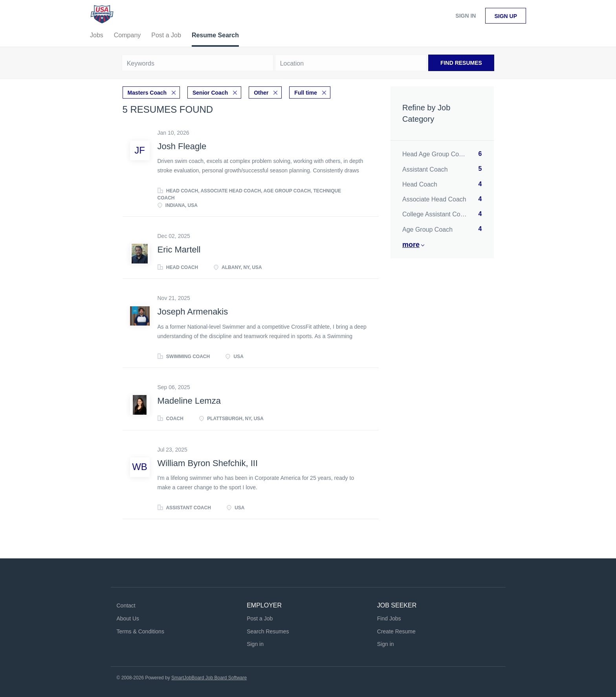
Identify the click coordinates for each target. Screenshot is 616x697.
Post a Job (260, 618)
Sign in (466, 16)
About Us (128, 618)
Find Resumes (461, 63)
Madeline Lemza (189, 401)
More (411, 245)
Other (261, 93)
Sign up (506, 16)
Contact (126, 606)
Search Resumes (268, 631)
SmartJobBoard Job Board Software (209, 678)
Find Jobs (389, 618)
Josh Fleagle (182, 146)
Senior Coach (210, 93)
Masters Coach (147, 93)
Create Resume (396, 631)
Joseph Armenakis (193, 312)
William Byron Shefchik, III (208, 463)
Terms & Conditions (140, 631)
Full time (306, 93)
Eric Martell (179, 250)
